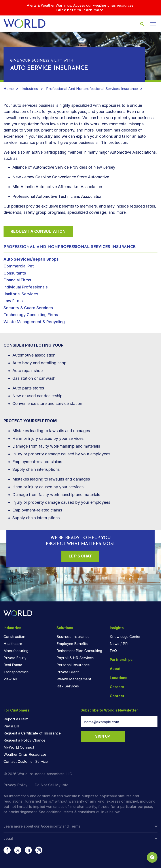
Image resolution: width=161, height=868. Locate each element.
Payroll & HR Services (75, 658)
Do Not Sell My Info (52, 785)
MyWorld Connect (19, 747)
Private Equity (15, 658)
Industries (30, 89)
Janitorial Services (21, 294)
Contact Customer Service (26, 761)
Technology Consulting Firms (31, 315)
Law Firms (13, 301)
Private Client (68, 672)
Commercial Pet (19, 266)
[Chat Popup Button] (152, 857)
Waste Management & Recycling (34, 322)
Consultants (15, 273)
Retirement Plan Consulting (79, 651)
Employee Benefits (72, 644)
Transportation (16, 672)
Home (9, 89)
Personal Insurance (73, 665)
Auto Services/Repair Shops (31, 259)
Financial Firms (17, 280)
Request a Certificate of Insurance (32, 733)
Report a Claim (16, 719)
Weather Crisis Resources (25, 754)
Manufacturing (16, 651)
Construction (14, 637)
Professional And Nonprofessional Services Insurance (92, 89)
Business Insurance (73, 637)
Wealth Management (74, 679)
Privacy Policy (15, 785)
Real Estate (13, 665)
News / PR (119, 644)
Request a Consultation (38, 231)
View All (10, 679)
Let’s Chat (80, 556)
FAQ (113, 651)
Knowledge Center (125, 637)
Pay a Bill (11, 726)
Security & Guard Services (28, 308)
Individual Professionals (26, 287)
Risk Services (68, 686)
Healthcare (13, 644)
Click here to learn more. (80, 10)
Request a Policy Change (24, 740)
